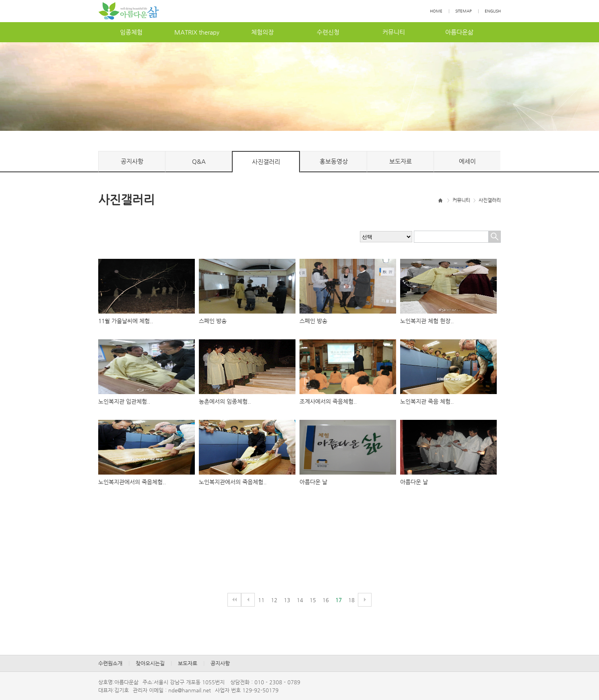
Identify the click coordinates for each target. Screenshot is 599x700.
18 (351, 600)
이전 (248, 600)
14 (300, 600)
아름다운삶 (459, 32)
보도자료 (401, 161)
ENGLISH (493, 11)
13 (287, 600)
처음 (234, 600)
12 (274, 600)
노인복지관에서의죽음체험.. (132, 482)
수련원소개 (110, 663)
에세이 (467, 161)
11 (261, 600)
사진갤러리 (266, 162)
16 (326, 600)
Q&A (199, 161)
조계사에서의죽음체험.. (328, 401)
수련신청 (328, 32)
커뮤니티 (394, 32)
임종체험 (131, 32)
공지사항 (132, 161)
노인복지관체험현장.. (427, 321)
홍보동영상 (334, 161)
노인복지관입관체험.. (124, 401)
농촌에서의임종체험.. (225, 401)
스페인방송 (213, 321)
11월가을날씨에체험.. (126, 321)
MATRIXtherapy (197, 32)
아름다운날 (313, 482)
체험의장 (262, 32)
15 (313, 600)
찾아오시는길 (150, 663)
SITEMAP (464, 11)
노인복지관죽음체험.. (427, 401)
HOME (436, 11)
